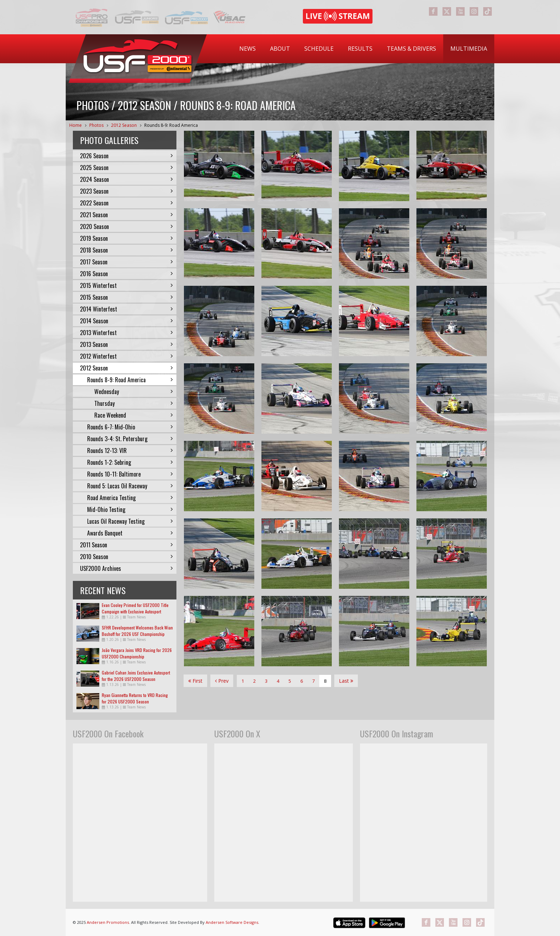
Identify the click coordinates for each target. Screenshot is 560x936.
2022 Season (126, 203)
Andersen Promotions (108, 922)
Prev (222, 681)
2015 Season (126, 297)
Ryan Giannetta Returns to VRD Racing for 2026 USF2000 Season (135, 698)
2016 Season (126, 274)
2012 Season (124, 125)
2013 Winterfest (126, 333)
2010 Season (126, 557)
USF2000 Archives (126, 568)
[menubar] (363, 49)
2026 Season (126, 156)
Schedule (319, 49)
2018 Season (126, 250)
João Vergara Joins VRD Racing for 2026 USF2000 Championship (137, 653)
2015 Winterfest (126, 285)
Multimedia (469, 49)
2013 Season (126, 344)
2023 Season (126, 191)
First (195, 681)
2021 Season (126, 215)
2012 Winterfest (126, 356)
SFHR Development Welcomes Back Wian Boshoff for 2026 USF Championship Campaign (137, 634)
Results (360, 49)
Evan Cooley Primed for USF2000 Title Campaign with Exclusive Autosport (135, 608)
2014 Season (126, 321)
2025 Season (126, 168)
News (247, 49)
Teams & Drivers (411, 49)
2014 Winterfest (126, 309)
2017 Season (126, 262)
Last (346, 681)
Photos (96, 125)
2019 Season (126, 238)
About (280, 49)
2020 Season (126, 226)
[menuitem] (247, 49)
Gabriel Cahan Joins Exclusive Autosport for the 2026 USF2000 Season (136, 676)
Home (76, 125)
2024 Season (126, 179)
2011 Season (126, 545)
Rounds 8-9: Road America (171, 125)
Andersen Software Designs (232, 922)
